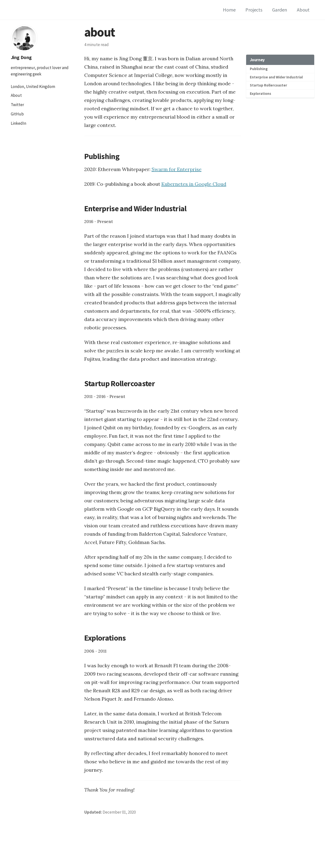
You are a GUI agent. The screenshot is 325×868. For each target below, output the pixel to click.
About (303, 10)
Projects (254, 10)
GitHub (17, 114)
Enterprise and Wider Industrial (276, 77)
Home (229, 10)
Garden (280, 10)
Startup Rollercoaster (268, 85)
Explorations (260, 93)
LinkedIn (18, 123)
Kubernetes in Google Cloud (194, 184)
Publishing (259, 69)
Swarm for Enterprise (177, 169)
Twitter (17, 105)
